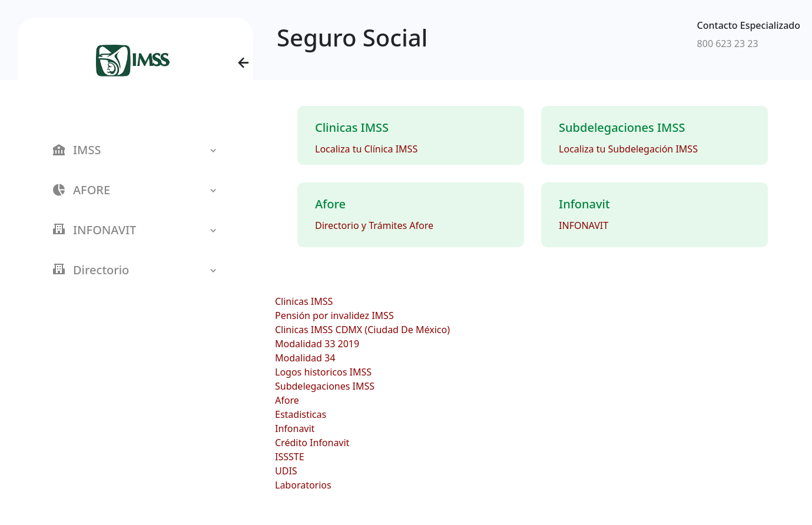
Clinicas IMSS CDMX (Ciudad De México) (362, 330)
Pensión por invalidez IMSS (334, 315)
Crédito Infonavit (312, 443)
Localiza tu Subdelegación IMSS (628, 149)
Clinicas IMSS (304, 301)
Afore (287, 400)
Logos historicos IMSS (323, 372)
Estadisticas (301, 414)
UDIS (286, 471)
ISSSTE (290, 457)
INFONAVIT (584, 225)
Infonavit (295, 428)
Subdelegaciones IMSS (325, 386)
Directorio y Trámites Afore (374, 225)
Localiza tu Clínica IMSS (366, 149)
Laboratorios (303, 485)
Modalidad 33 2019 (317, 344)
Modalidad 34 (305, 358)
